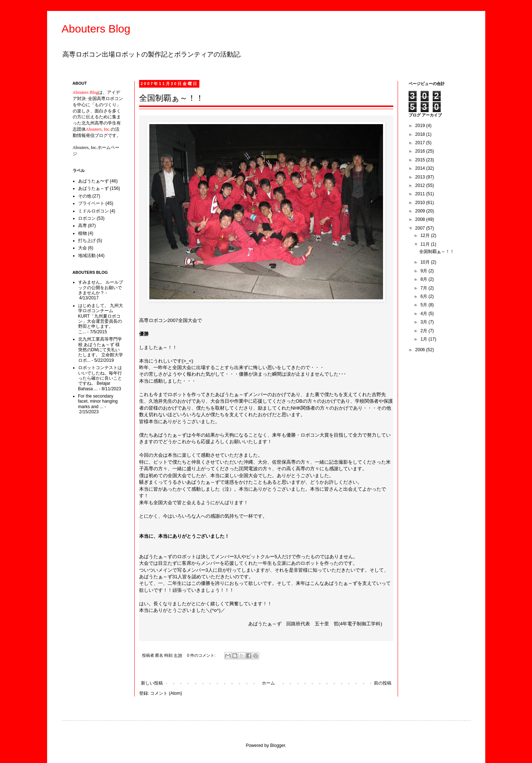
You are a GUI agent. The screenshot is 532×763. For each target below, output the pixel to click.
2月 (424, 331)
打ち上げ (87, 241)
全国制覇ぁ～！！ (171, 98)
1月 (424, 339)
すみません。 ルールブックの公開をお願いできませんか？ (101, 287)
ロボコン (87, 218)
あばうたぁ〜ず (93, 181)
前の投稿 (383, 683)
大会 (83, 248)
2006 (421, 350)
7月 (424, 288)
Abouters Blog (96, 29)
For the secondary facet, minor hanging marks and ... (98, 401)
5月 (424, 305)
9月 (424, 271)
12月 (426, 235)
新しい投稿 (152, 683)
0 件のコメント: (202, 655)
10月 (426, 262)
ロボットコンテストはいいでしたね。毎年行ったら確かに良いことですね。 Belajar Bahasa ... (100, 378)
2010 (421, 203)
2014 (421, 168)
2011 (421, 194)
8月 (424, 279)
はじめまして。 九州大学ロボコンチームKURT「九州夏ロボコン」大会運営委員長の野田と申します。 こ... (101, 319)
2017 (421, 143)
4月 (424, 314)
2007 (421, 228)
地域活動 (87, 256)
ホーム (268, 683)
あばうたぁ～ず (93, 188)
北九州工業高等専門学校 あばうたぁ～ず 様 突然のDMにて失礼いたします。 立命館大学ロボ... (101, 350)
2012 (421, 185)
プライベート (91, 203)
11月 (426, 244)
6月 (424, 296)
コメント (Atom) (166, 693)
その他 (85, 196)
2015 (421, 160)
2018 (421, 134)
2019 (421, 126)
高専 (83, 226)
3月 (424, 322)
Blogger (278, 745)
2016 (421, 151)
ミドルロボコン (93, 211)
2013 (421, 177)
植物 (83, 233)
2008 (421, 219)
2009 (421, 211)
